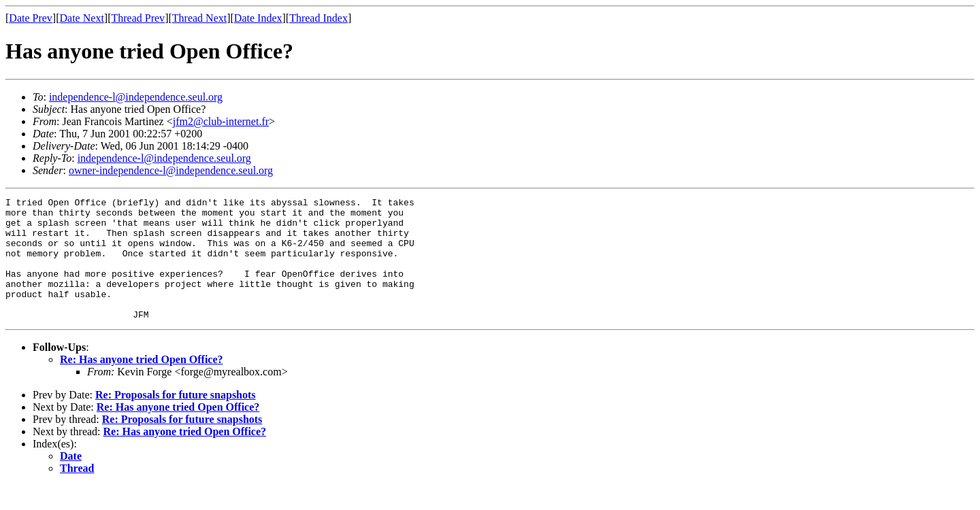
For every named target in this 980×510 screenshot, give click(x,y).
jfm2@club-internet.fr (221, 121)
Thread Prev (138, 18)
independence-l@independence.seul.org (136, 97)
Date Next (82, 18)
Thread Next (199, 18)
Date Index (258, 18)
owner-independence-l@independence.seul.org (171, 170)
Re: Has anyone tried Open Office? (142, 384)
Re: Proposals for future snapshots (176, 419)
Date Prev (31, 18)
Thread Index (318, 18)
